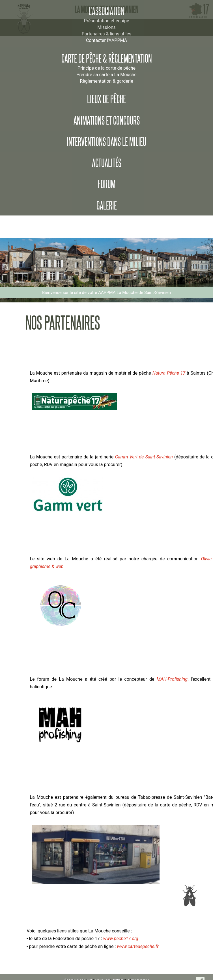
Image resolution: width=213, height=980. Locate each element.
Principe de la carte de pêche (107, 68)
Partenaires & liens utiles (107, 34)
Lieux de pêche (107, 99)
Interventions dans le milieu (107, 142)
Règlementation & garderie (106, 81)
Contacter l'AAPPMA (107, 40)
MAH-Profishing (171, 679)
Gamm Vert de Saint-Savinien (144, 457)
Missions (106, 27)
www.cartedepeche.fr (138, 946)
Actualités (107, 163)
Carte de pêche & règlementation (107, 59)
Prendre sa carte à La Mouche (107, 75)
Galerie (107, 206)
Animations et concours (107, 121)
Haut (190, 898)
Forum (107, 184)
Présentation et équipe (107, 21)
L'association (107, 11)
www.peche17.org (121, 939)
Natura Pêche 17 (169, 373)
